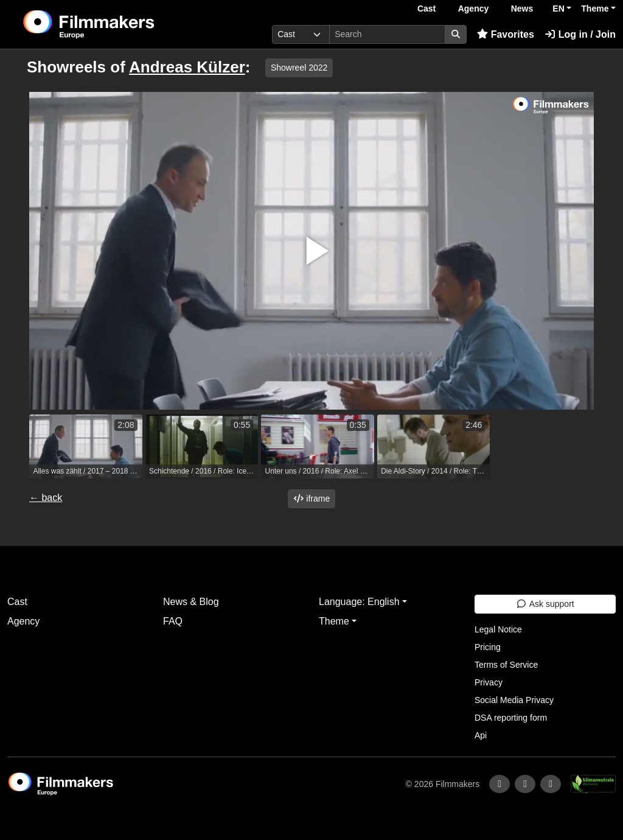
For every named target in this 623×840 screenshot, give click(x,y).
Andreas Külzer (187, 67)
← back (46, 498)
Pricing (488, 647)
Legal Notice (498, 629)
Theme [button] (595, 9)
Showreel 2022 (299, 68)
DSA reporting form (511, 718)
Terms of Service (506, 665)
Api (481, 735)
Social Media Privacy (514, 700)
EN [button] (558, 9)
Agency (474, 9)
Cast (426, 9)
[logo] (118, 24)
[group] (86, 446)
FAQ (173, 621)
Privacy (489, 682)
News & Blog (191, 602)
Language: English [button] (359, 602)
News (522, 9)
